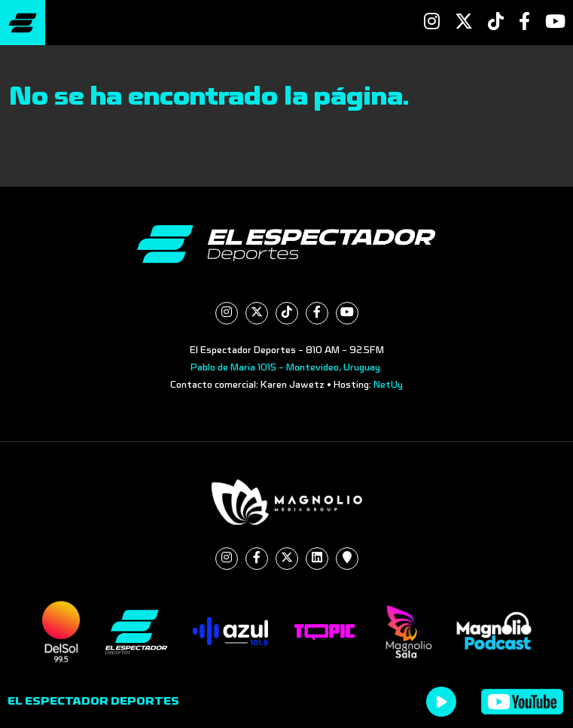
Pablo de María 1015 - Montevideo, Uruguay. (286, 367)
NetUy (388, 385)
